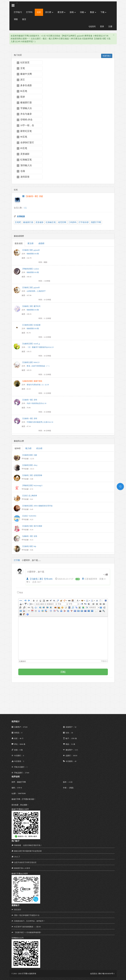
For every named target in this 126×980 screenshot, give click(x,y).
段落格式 (50, 604)
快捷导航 (107, 56)
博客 (16, 19)
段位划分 (18, 910)
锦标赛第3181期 (33, 254)
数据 (93, 12)
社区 (39, 12)
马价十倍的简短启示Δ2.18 (37, 403)
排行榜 (49, 12)
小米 (78, 579)
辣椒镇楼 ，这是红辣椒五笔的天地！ (28, 845)
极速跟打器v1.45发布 (22, 868)
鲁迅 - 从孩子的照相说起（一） (39, 366)
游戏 (73, 12)
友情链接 (21, 216)
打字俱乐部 (84, 222)
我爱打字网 (96, 222)
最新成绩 (19, 243)
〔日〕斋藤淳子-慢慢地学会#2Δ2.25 (40, 347)
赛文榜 (61, 12)
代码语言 (93, 607)
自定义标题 (40, 604)
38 (72, 733)
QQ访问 (92, 26)
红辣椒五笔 (51, 222)
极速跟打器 (28, 222)
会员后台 (94, 974)
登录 (102, 26)
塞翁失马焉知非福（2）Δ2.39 (38, 385)
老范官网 (62, 222)
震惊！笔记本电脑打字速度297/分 (27, 915)
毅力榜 (28, 448)
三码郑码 (72, 222)
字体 (59, 604)
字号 (71, 604)
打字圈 (17, 560)
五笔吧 (18, 222)
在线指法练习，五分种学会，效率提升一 (30, 921)
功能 (83, 12)
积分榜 (39, 448)
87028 (25, 727)
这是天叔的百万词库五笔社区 (25, 862)
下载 (103, 12)
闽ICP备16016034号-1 (106, 974)
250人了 (17, 857)
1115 (76, 750)
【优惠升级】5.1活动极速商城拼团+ (28, 932)
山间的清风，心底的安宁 (36, 291)
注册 (110, 26)
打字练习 (18, 12)
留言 (24, 19)
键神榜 (18, 448)
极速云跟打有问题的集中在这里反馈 (28, 851)
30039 (75, 756)
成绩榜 (41, 243)
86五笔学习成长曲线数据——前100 (27, 927)
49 (76, 761)
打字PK (29, 12)
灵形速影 (39, 222)
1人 (25, 208)
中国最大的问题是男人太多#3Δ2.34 (40, 422)
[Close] (114, 35)
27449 (27, 773)
